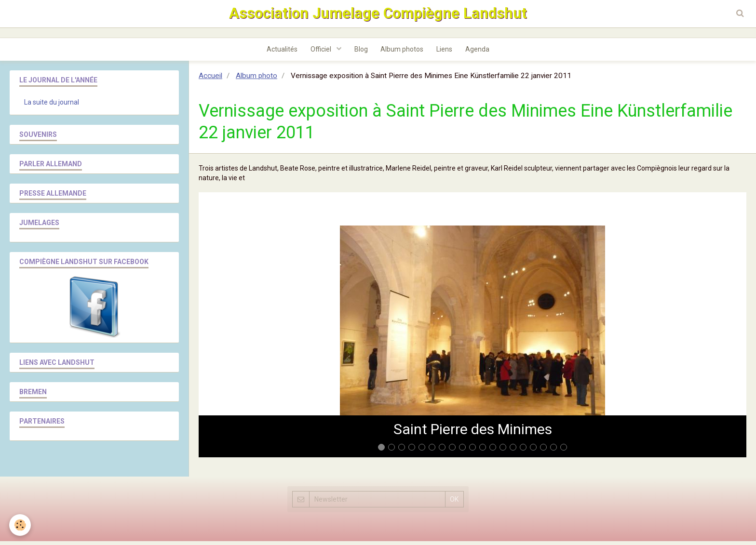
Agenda (481, 53)
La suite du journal (52, 106)
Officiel (319, 53)
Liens (447, 53)
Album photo (256, 80)
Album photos (403, 53)
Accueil (210, 80)
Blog (360, 53)
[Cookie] (20, 525)
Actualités (278, 53)
